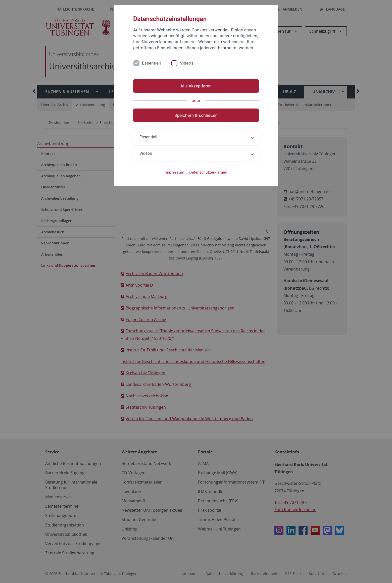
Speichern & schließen (196, 115)
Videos (187, 63)
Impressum (175, 172)
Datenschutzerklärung (208, 172)
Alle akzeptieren (196, 86)
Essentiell (151, 63)
